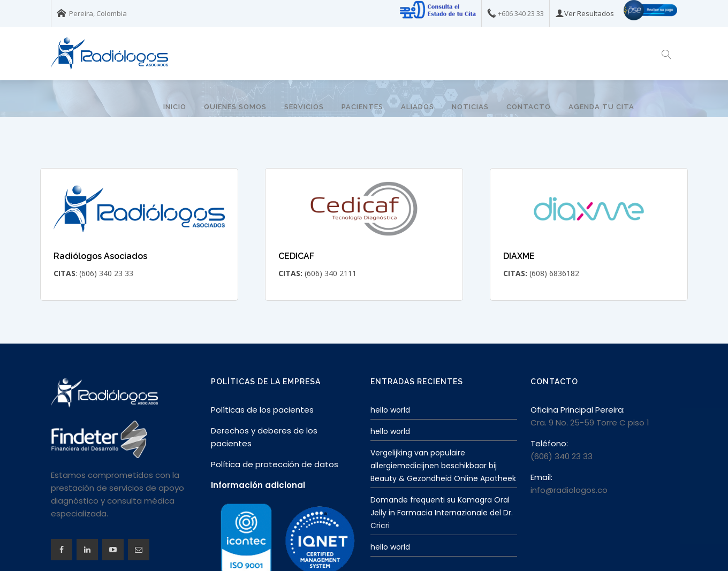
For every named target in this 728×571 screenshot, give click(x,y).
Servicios (304, 107)
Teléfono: (549, 406)
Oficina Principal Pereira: (578, 372)
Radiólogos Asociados (100, 219)
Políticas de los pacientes (262, 372)
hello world (390, 372)
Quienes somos (235, 107)
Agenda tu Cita (601, 107)
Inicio (175, 107)
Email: (541, 440)
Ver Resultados (589, 13)
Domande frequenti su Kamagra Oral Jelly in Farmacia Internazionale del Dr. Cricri (442, 475)
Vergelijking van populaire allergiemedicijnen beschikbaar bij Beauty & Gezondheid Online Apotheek (443, 428)
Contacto (529, 107)
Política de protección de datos (275, 427)
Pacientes (362, 107)
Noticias (470, 107)
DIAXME (519, 219)
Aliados (418, 107)
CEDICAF (296, 219)
